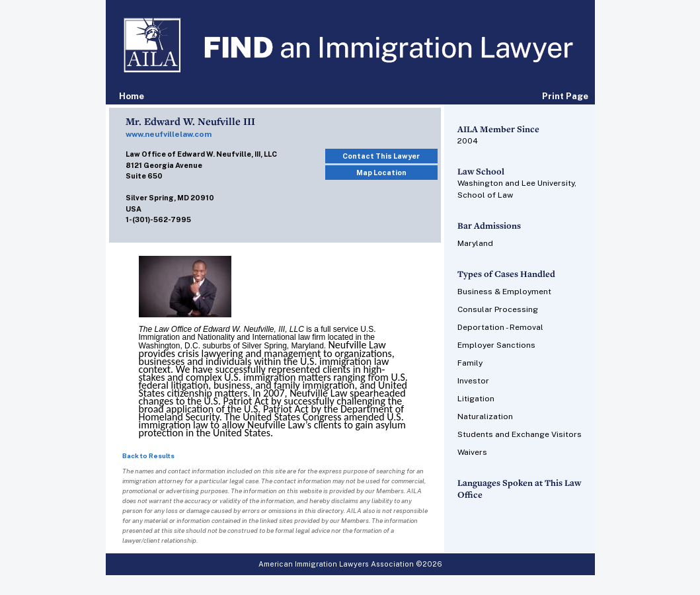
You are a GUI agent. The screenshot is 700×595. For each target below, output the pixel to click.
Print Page (565, 96)
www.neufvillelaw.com (169, 134)
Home (132, 96)
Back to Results (148, 456)
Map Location (381, 173)
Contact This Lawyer (381, 156)
